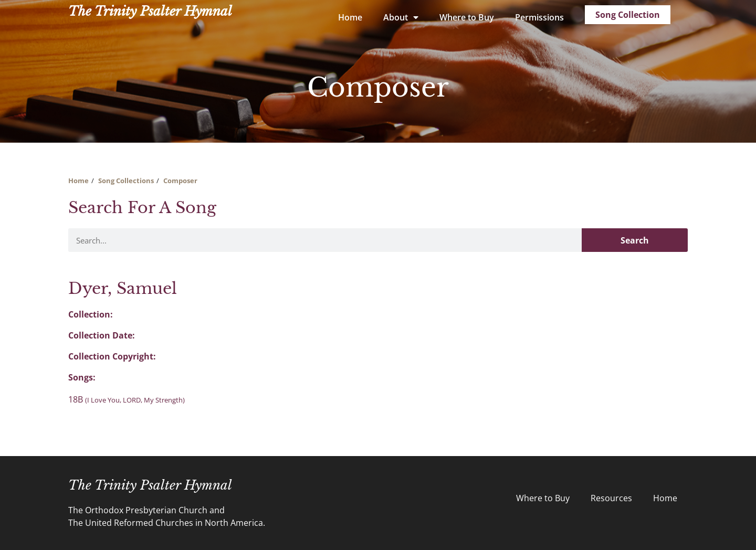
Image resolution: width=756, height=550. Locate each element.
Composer (180, 181)
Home (350, 17)
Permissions (539, 17)
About (401, 17)
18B (127, 399)
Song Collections (126, 181)
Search (635, 240)
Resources (611, 498)
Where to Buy (467, 17)
